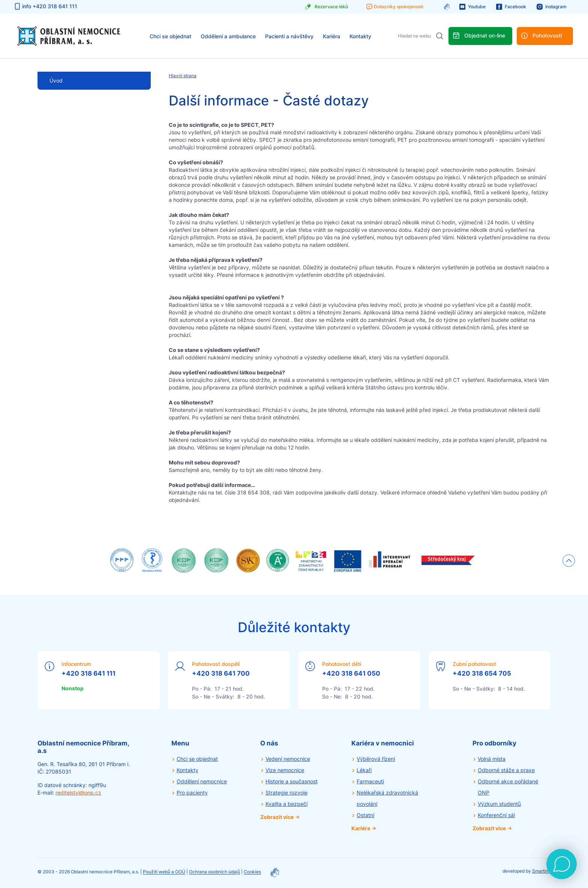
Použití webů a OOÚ (164, 872)
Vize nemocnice (285, 770)
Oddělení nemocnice (202, 781)
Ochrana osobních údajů (214, 872)
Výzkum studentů (499, 804)
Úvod (56, 80)
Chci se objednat (170, 36)
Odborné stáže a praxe (506, 770)
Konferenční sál (496, 815)
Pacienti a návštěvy (289, 36)
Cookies (252, 872)
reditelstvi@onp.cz (78, 793)
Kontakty (360, 36)
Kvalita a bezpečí (286, 804)
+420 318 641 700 (221, 673)
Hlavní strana (183, 76)
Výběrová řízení (376, 759)
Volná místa (492, 759)
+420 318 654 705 (482, 673)
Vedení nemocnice (288, 759)
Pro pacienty (192, 793)
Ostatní (365, 815)
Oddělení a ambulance (228, 36)
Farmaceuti (370, 781)
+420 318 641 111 (88, 673)
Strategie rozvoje (286, 793)
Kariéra (331, 36)
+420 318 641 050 (351, 673)
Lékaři (364, 770)
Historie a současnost (292, 781)
